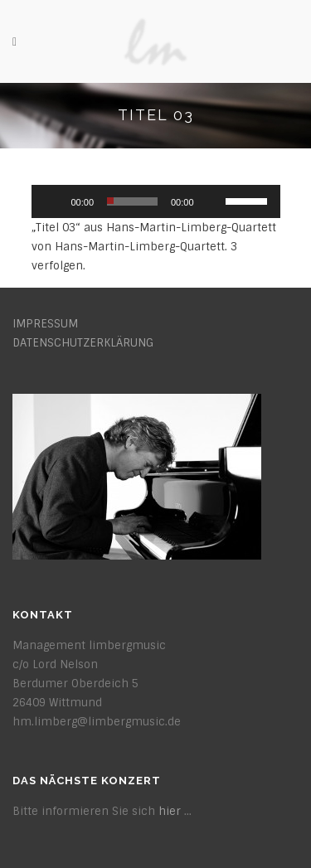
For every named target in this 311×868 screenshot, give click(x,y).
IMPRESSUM (45, 324)
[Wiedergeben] (53, 201)
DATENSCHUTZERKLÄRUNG (83, 343)
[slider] (132, 201)
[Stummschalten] (212, 201)
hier (170, 811)
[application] (156, 201)
